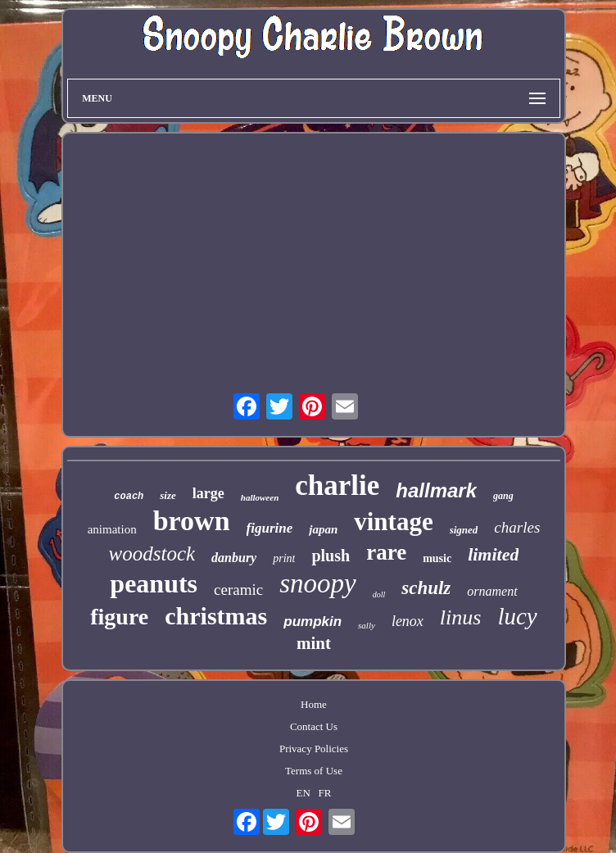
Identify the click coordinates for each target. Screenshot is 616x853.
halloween (260, 497)
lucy (517, 616)
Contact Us (314, 726)
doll (379, 594)
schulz (426, 588)
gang (503, 496)
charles (517, 527)
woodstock (152, 554)
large (208, 493)
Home (314, 704)
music (437, 558)
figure (119, 617)
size (168, 495)
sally (367, 625)
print (284, 558)
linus (461, 617)
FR (325, 793)
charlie (337, 485)
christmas (216, 616)
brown (192, 521)
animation (112, 529)
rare (386, 552)
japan (323, 529)
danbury (234, 558)
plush (331, 556)
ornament (492, 591)
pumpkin (313, 622)
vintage (393, 522)
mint (314, 643)
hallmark (436, 490)
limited (493, 554)
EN (303, 793)
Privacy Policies (314, 749)
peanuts (154, 583)
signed (464, 530)
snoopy (318, 583)
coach (129, 497)
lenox (408, 621)
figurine (270, 528)
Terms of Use (314, 771)
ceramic (238, 590)
